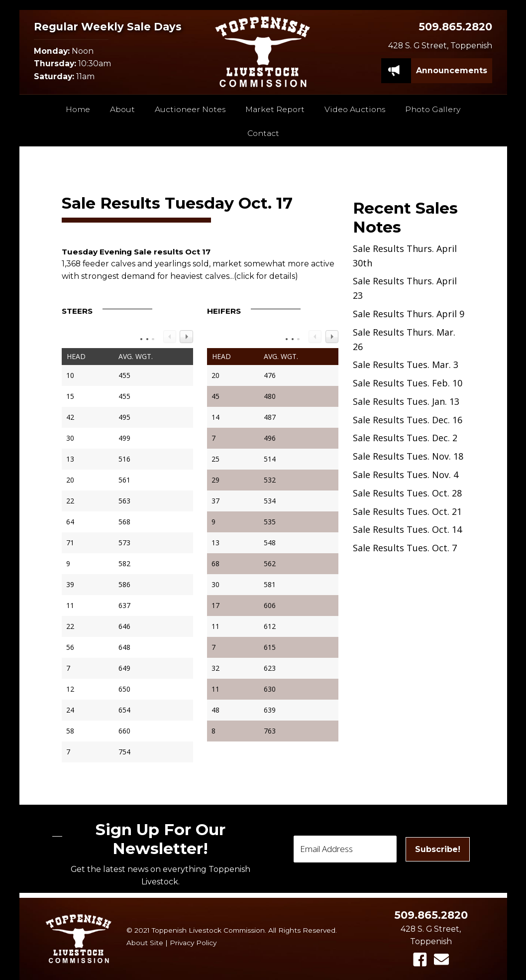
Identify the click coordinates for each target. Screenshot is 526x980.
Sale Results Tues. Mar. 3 (406, 365)
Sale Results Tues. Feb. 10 (408, 383)
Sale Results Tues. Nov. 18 (408, 456)
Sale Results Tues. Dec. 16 (408, 420)
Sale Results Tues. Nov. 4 (406, 475)
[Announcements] (452, 71)
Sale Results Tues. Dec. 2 (405, 438)
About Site (145, 943)
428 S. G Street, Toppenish (440, 46)
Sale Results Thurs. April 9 (409, 314)
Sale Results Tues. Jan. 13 (406, 401)
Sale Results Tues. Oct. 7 (405, 548)
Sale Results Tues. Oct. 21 (407, 511)
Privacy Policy (193, 943)
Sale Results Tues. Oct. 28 (407, 493)
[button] (420, 960)
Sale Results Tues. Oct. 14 (407, 529)
